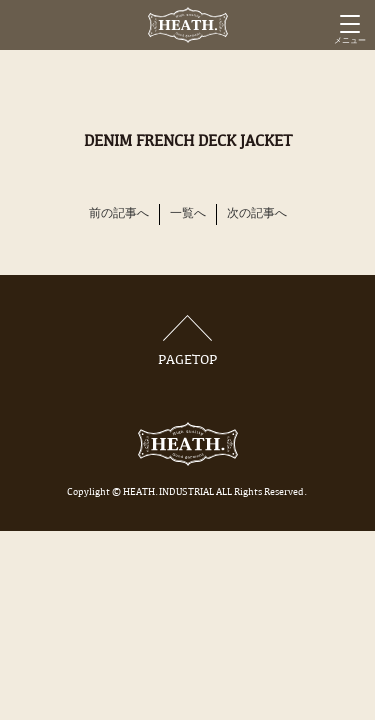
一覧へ (188, 214)
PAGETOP (188, 341)
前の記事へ (119, 214)
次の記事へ (257, 214)
